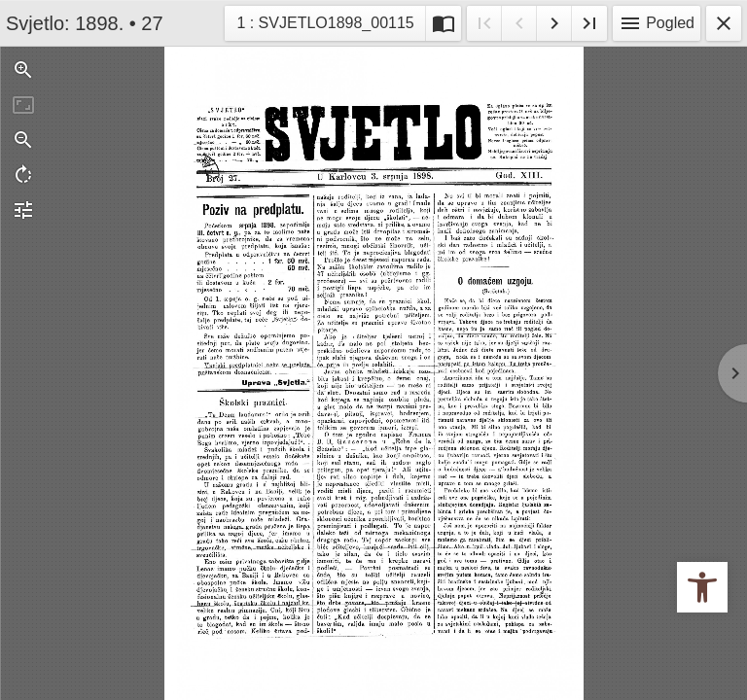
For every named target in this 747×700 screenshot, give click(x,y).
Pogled (657, 23)
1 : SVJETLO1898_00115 (324, 21)
